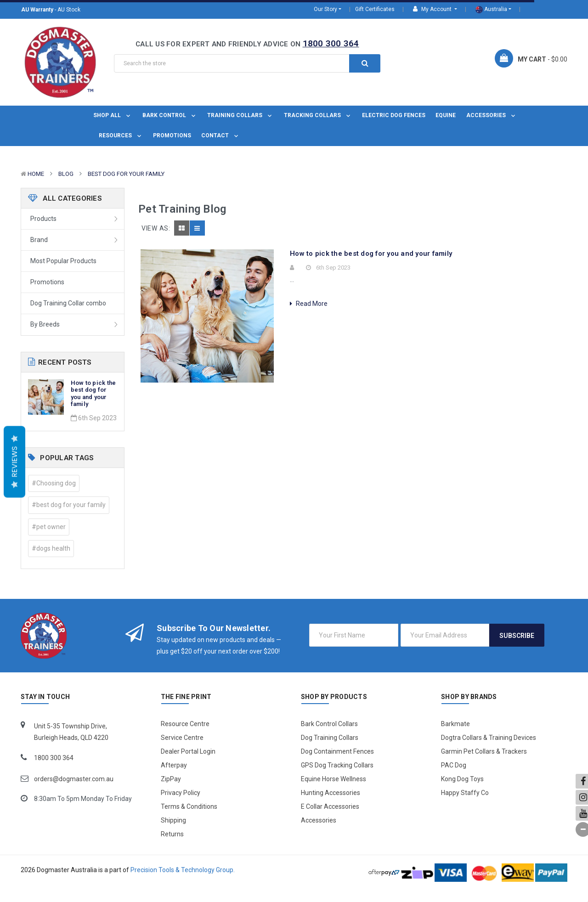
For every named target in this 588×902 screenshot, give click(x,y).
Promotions (172, 135)
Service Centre (182, 738)
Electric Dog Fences (394, 115)
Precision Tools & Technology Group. (183, 870)
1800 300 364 (331, 43)
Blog (66, 174)
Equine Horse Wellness (334, 779)
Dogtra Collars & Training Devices (489, 738)
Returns (172, 834)
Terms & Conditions (189, 806)
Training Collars (240, 115)
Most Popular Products (63, 261)
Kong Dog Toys (462, 779)
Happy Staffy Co (465, 793)
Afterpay (174, 765)
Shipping (173, 820)
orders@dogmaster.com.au (74, 779)
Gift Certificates (375, 9)
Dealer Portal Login (188, 751)
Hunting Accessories (331, 793)
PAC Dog (454, 765)
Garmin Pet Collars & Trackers (484, 751)
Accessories (492, 115)
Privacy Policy (181, 793)
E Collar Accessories (330, 806)
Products (43, 219)
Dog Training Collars (330, 738)
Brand (39, 240)
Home (36, 174)
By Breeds (45, 324)
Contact (220, 135)
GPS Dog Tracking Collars (337, 765)
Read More (309, 304)
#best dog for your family (69, 505)
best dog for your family (126, 174)
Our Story (325, 9)
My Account (433, 9)
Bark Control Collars (329, 724)
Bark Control (170, 115)
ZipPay (171, 779)
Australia (491, 10)
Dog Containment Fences (337, 751)
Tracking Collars (318, 115)
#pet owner (49, 527)
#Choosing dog (54, 483)
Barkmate (455, 724)
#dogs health (51, 548)
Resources (121, 135)
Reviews (14, 462)
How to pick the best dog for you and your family (93, 394)
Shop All (113, 115)
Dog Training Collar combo (68, 303)
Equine (446, 115)
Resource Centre (185, 724)
